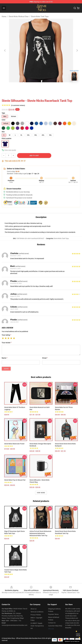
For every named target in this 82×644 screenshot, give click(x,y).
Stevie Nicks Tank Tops (40, 16)
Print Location (7, 138)
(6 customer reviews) (18, 105)
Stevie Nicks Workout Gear (19, 16)
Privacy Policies (36, 615)
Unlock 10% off (78, 635)
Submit (6, 369)
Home (4, 16)
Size (3, 132)
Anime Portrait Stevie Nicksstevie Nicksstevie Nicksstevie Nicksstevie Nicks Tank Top (40, 533)
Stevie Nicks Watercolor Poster (14, 444)
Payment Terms (53, 614)
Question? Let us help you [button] (72, 641)
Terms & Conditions (37, 612)
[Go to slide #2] (47, 87)
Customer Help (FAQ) (55, 626)
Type (3, 113)
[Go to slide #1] (35, 87)
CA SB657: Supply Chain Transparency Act (37, 626)
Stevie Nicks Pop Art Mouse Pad (15, 480)
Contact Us (52, 623)
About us (34, 609)
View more (41, 493)
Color (4, 120)
